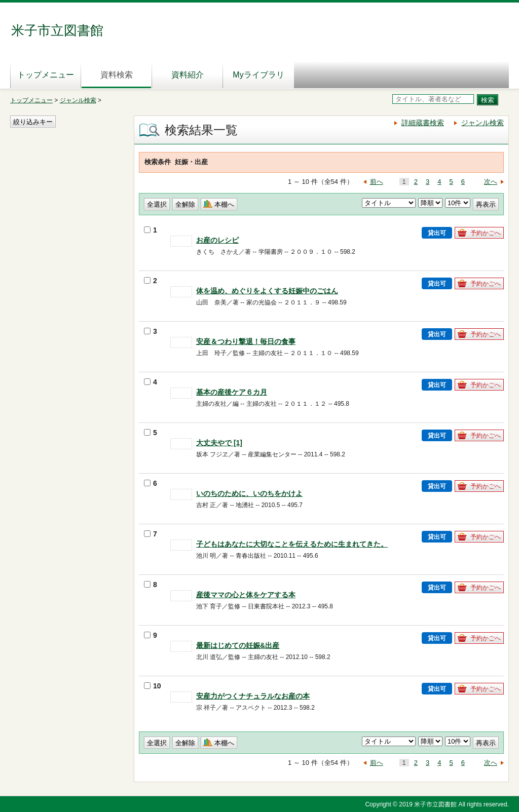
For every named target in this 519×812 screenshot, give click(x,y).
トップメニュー (46, 75)
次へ (491, 182)
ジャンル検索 (78, 100)
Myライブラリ (258, 75)
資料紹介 (188, 75)
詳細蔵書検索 (423, 123)
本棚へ (224, 204)
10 (153, 686)
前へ (377, 182)
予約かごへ (486, 233)
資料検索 (117, 75)
